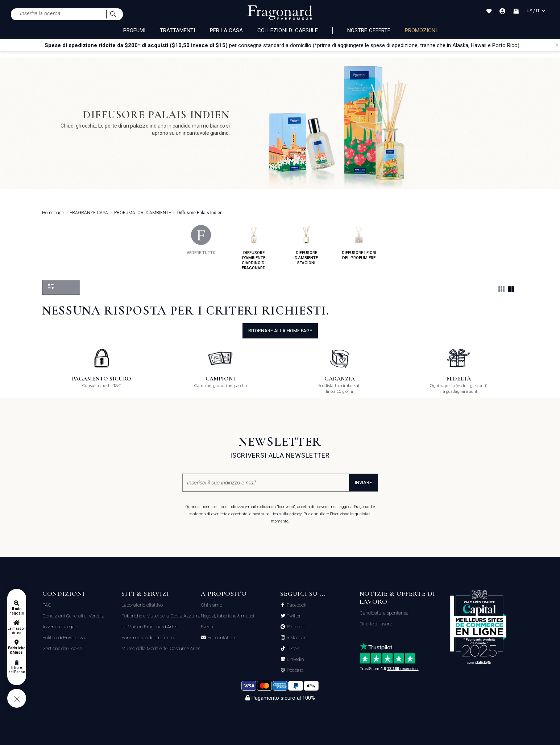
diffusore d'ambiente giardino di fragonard (254, 248)
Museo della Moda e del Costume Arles (161, 648)
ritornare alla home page (280, 331)
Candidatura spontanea (384, 613)
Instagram (297, 638)
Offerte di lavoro (376, 624)
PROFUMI (134, 30)
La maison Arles (16, 631)
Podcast (294, 670)
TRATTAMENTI (178, 30)
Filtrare (61, 287)
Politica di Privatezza (64, 638)
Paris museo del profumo (148, 638)
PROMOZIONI (421, 30)
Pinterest (295, 627)
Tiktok (292, 649)
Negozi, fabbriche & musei (227, 616)
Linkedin (295, 659)
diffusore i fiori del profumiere (359, 243)
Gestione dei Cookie (62, 648)
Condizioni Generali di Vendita (73, 616)
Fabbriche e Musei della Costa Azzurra (161, 616)
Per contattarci (222, 638)
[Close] (557, 45)
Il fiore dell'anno (16, 670)
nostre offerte (369, 30)
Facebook (296, 605)
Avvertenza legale (60, 627)
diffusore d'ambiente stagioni (306, 245)
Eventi (207, 627)
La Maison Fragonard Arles (149, 627)
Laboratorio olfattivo (142, 605)
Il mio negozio (16, 611)
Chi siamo (211, 605)
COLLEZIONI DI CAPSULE (288, 30)
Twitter (293, 616)
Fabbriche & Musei (16, 650)
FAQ (47, 605)
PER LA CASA (227, 30)
